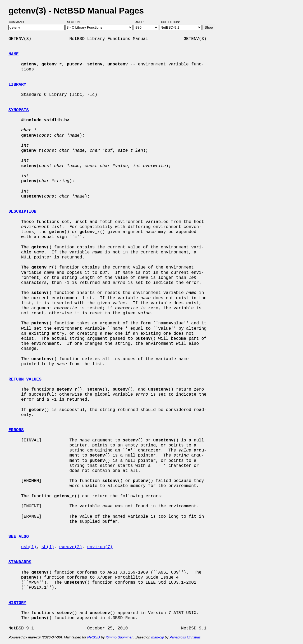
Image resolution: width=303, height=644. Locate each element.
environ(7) (100, 547)
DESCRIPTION (22, 212)
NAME (13, 54)
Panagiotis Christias (185, 637)
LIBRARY (17, 85)
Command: (18, 22)
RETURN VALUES (25, 379)
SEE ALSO (19, 537)
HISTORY (17, 603)
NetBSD (94, 637)
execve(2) (71, 547)
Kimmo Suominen (119, 637)
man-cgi (157, 637)
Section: (75, 22)
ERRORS (16, 430)
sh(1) (48, 547)
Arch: (142, 22)
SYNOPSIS (19, 110)
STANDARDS (20, 562)
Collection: (170, 22)
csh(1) (29, 547)
